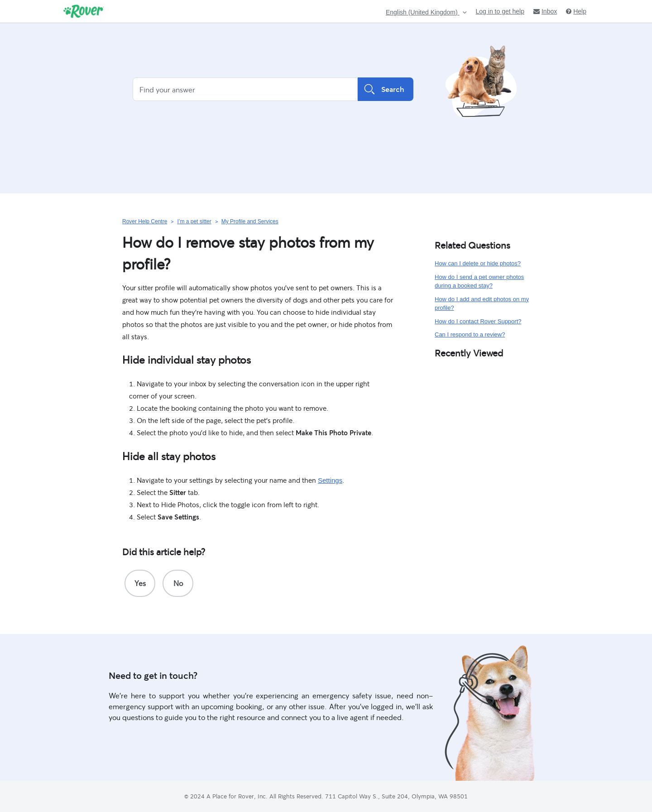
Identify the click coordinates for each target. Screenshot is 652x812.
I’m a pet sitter (194, 221)
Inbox (545, 11)
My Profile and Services (250, 221)
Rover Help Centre (145, 221)
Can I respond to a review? (470, 334)
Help (576, 11)
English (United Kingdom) (423, 12)
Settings (330, 480)
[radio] (140, 583)
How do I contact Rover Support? (478, 321)
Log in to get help (500, 11)
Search (386, 89)
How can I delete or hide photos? (478, 263)
